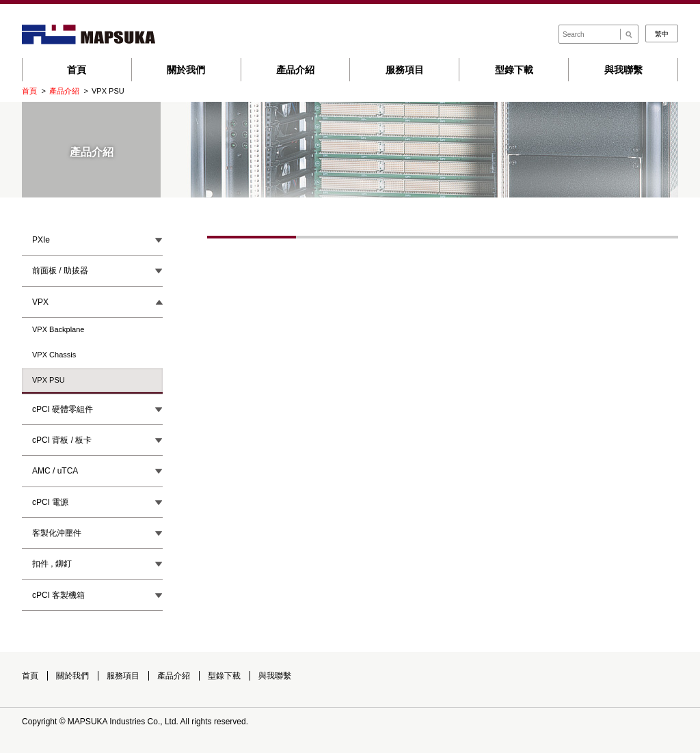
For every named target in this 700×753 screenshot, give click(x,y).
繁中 (662, 34)
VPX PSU (49, 380)
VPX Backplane (58, 329)
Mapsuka (89, 35)
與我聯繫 (623, 70)
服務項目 (405, 70)
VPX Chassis (54, 355)
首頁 (77, 70)
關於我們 (186, 70)
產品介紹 (295, 70)
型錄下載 (514, 70)
